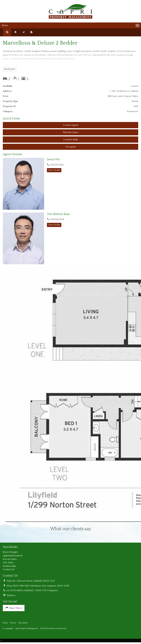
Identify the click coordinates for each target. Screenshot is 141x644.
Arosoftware (61, 628)
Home (5, 623)
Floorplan (71, 147)
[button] (70, 132)
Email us (11, 595)
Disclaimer (23, 623)
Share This (14, 608)
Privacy (13, 623)
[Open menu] (70, 25)
